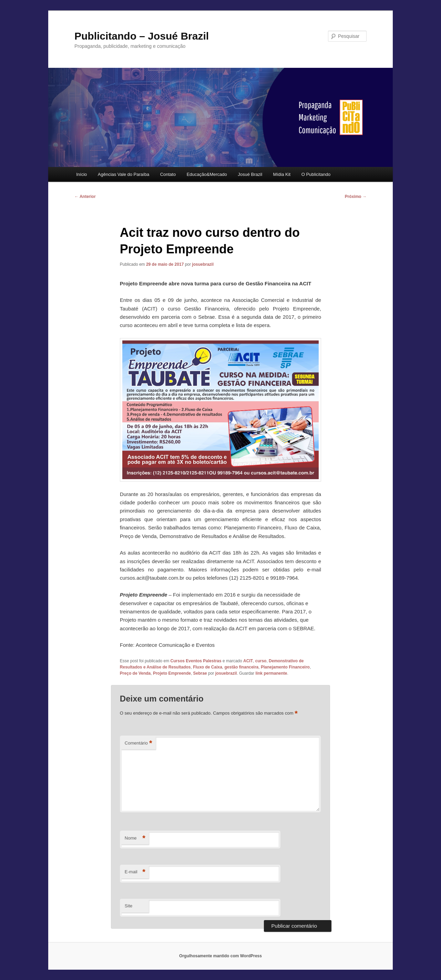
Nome (135, 838)
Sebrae (200, 673)
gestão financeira (242, 667)
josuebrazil (203, 264)
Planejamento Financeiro (285, 667)
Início (81, 174)
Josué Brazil (250, 174)
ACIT (248, 661)
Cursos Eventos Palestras (196, 661)
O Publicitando (316, 174)
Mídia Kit (282, 174)
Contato (168, 174)
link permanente (271, 673)
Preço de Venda (135, 673)
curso (261, 661)
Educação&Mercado (207, 174)
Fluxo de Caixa (208, 667)
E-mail (135, 872)
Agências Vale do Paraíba (124, 174)
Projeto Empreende (172, 673)
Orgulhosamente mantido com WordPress (220, 956)
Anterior (85, 197)
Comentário (139, 743)
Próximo (356, 197)
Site (129, 906)
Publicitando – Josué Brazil (142, 36)
